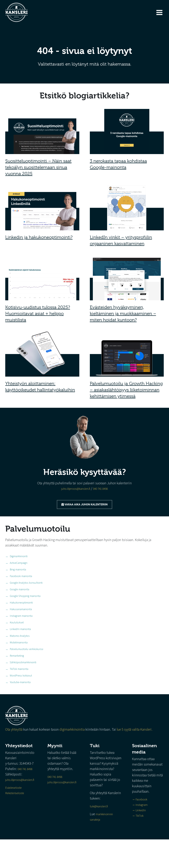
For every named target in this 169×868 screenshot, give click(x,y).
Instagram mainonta (21, 628)
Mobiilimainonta (19, 659)
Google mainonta (19, 597)
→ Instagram (145, 833)
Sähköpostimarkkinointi (23, 682)
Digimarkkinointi (19, 559)
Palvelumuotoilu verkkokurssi (26, 666)
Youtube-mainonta (20, 705)
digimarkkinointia (72, 753)
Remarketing (17, 674)
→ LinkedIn (143, 839)
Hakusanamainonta (21, 620)
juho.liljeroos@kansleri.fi (74, 489)
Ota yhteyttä (14, 753)
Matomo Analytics (20, 651)
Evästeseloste (15, 811)
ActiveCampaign (19, 567)
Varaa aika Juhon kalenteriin (85, 506)
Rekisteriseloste (17, 816)
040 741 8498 (103, 489)
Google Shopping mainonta (25, 605)
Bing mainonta (18, 574)
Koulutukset (17, 636)
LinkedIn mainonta (20, 643)
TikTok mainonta (19, 689)
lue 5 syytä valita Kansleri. (135, 753)
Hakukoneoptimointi (21, 613)
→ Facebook (144, 828)
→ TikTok (142, 844)
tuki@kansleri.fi (107, 835)
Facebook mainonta (21, 582)
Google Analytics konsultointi (26, 590)
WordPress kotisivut (21, 697)
